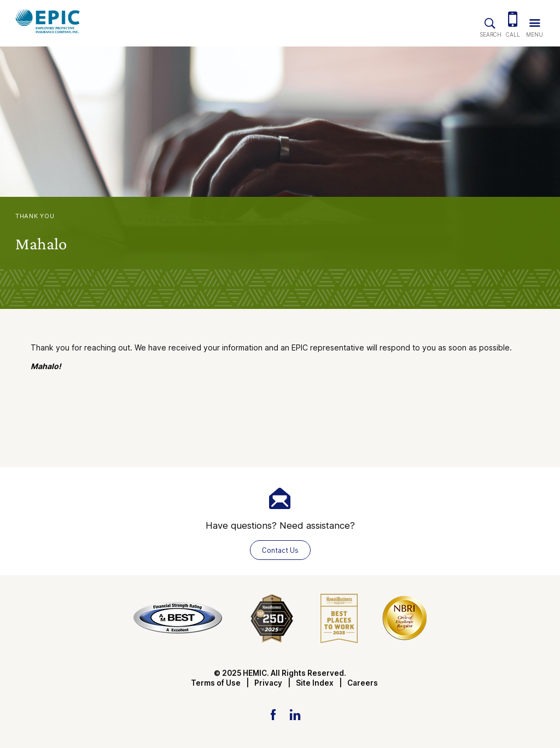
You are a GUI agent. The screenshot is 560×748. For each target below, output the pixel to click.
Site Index (315, 683)
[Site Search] (490, 21)
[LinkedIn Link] (295, 714)
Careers (363, 683)
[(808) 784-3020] (513, 21)
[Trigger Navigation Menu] (534, 21)
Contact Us (280, 550)
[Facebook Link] (273, 714)
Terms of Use (216, 683)
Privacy (268, 683)
